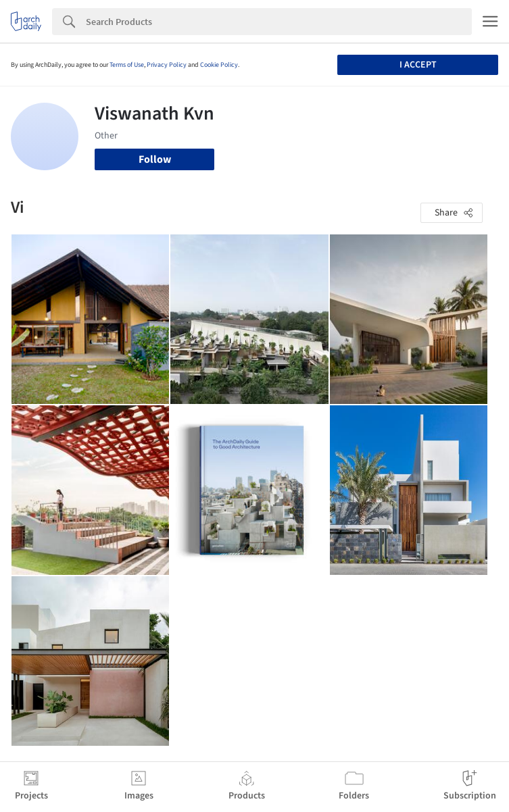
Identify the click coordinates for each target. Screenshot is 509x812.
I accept (418, 65)
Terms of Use (127, 65)
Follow (155, 159)
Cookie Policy (219, 65)
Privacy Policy (167, 65)
